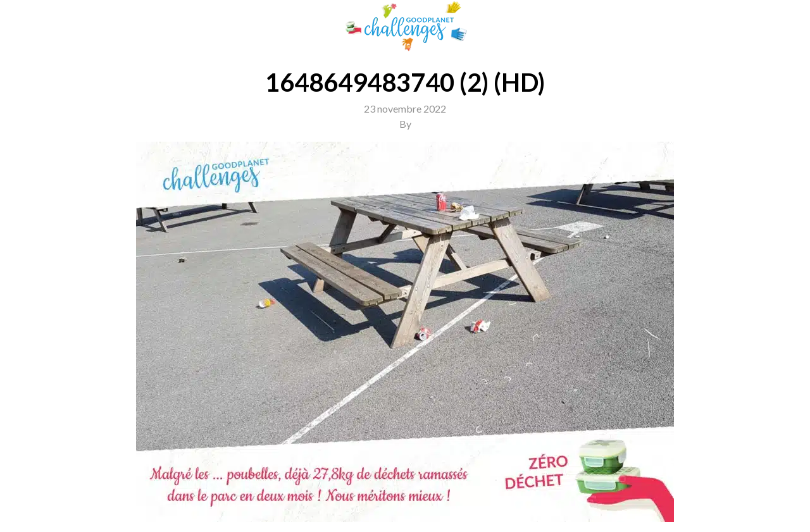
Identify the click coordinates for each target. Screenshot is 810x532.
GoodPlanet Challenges (405, 26)
